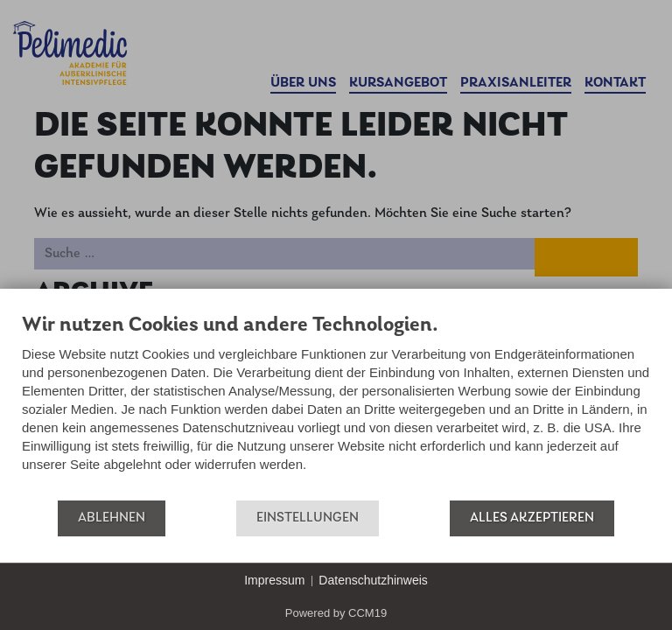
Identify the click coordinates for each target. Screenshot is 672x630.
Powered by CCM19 (336, 613)
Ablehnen (112, 518)
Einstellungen (308, 518)
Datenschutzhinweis (373, 580)
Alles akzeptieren (532, 518)
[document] (336, 406)
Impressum (274, 580)
